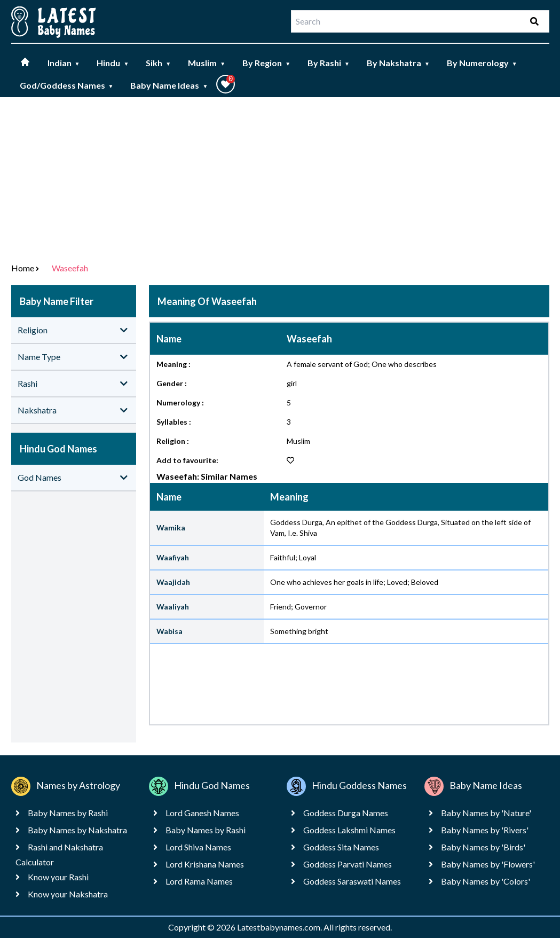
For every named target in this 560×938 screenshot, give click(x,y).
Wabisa (169, 631)
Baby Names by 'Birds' (483, 847)
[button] (226, 84)
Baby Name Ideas (169, 85)
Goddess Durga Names (346, 813)
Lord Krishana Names (205, 864)
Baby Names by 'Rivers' (485, 830)
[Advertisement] (280, 177)
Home (23, 268)
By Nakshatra (398, 63)
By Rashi (329, 63)
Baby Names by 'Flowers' (488, 864)
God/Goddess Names (67, 85)
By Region (266, 63)
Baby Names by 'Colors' (486, 881)
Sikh (158, 63)
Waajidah (173, 582)
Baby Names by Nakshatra (77, 830)
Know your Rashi (58, 877)
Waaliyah (173, 607)
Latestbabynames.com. (280, 927)
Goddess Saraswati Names (352, 881)
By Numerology (482, 63)
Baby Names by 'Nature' (486, 813)
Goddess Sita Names (341, 847)
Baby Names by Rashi (68, 813)
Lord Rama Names (199, 881)
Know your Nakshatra (68, 894)
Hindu (113, 63)
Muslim (207, 63)
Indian (64, 63)
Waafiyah (173, 557)
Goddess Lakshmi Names (349, 830)
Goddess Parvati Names (348, 864)
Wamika (171, 527)
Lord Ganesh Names (202, 813)
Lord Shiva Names (198, 847)
